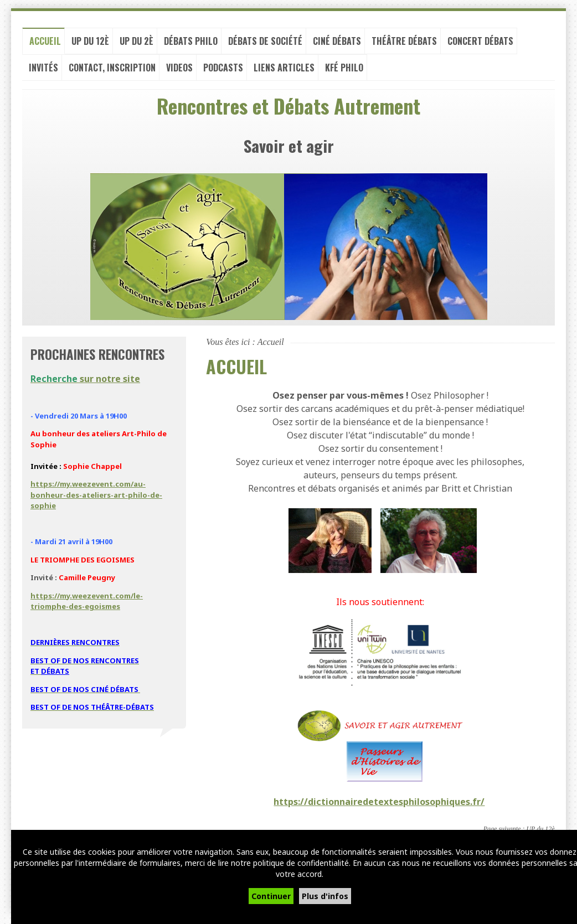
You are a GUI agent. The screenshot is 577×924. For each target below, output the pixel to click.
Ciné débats (337, 44)
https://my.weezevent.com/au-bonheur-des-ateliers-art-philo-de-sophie (96, 498)
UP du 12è (90, 44)
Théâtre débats (404, 44)
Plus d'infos (325, 896)
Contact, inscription (112, 71)
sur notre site (85, 382)
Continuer (271, 896)
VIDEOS (179, 71)
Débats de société (265, 44)
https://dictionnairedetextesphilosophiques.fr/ (379, 805)
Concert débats (480, 44)
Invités (43, 71)
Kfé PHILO (344, 71)
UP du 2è (136, 44)
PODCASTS (223, 71)
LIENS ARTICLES (284, 71)
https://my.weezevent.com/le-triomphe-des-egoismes (87, 605)
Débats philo (191, 44)
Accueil (45, 44)
